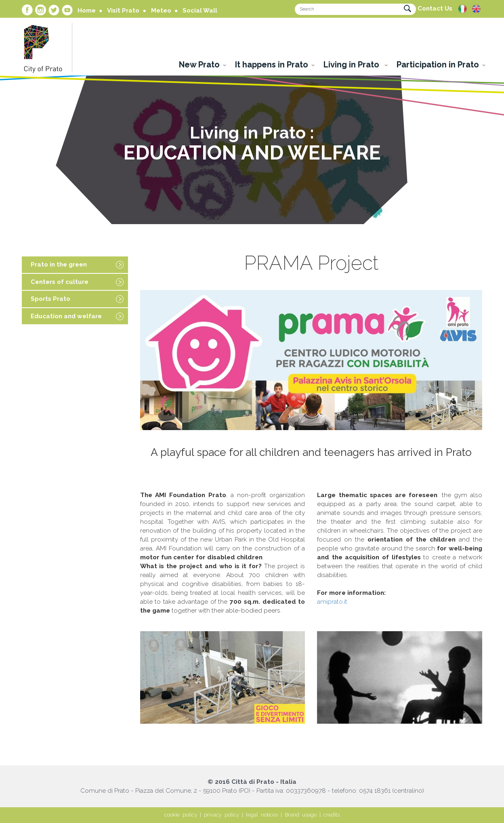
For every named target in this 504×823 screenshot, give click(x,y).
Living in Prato (352, 65)
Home (87, 10)
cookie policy (181, 815)
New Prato (199, 65)
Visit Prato (123, 10)
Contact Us (435, 8)
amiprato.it (332, 602)
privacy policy (222, 815)
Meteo (161, 10)
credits (332, 815)
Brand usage (301, 815)
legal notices (262, 815)
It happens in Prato (272, 65)
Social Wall (200, 10)
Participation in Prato (438, 65)
